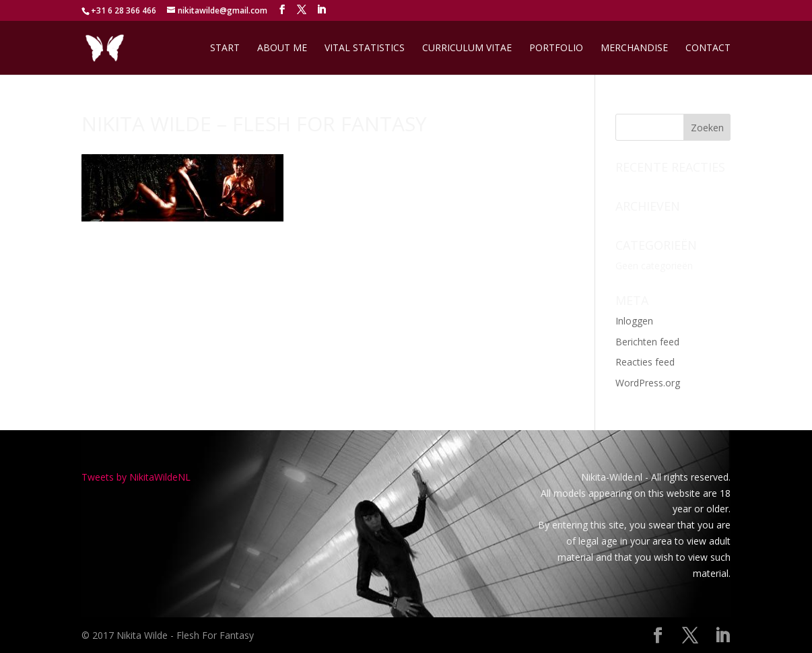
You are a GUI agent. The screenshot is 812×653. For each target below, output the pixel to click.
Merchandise (634, 48)
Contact (708, 48)
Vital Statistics (365, 48)
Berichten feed (647, 342)
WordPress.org (648, 383)
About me (282, 48)
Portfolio (556, 48)
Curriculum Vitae (467, 48)
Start (225, 48)
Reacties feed (645, 362)
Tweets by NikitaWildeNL (136, 477)
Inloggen (634, 321)
